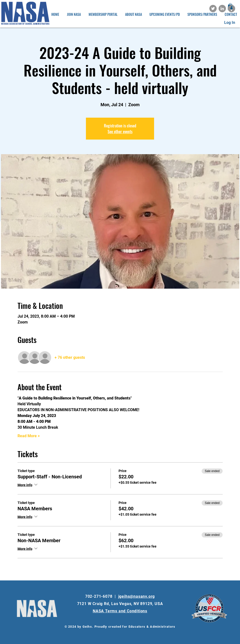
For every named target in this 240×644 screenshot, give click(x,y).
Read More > (29, 436)
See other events (120, 132)
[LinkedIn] (222, 9)
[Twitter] (213, 9)
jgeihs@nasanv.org (137, 596)
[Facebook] (231, 9)
